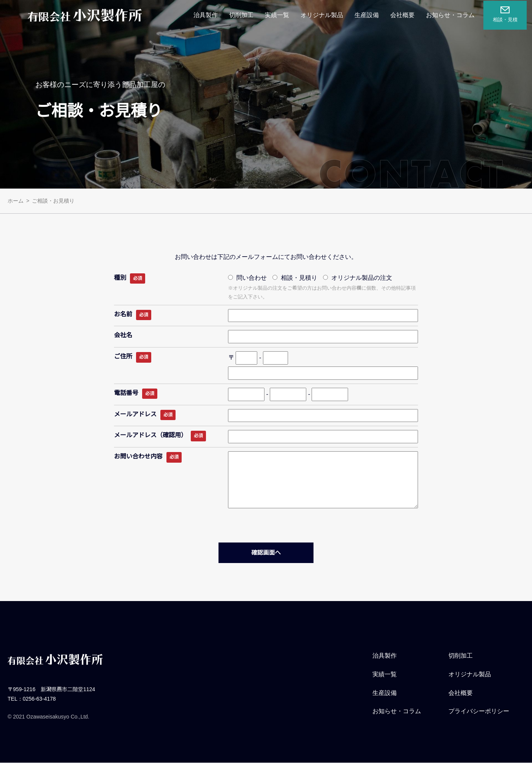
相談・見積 (507, 14)
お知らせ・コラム (453, 15)
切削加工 (244, 15)
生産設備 (369, 15)
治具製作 (208, 15)
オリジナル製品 (324, 15)
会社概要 (405, 15)
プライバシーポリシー (479, 711)
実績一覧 (279, 15)
